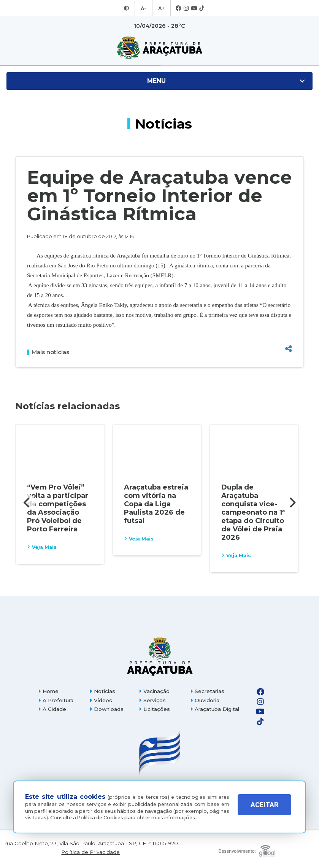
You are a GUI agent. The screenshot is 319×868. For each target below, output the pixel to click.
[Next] (292, 502)
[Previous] (27, 502)
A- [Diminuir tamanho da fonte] (144, 8)
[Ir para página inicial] (159, 48)
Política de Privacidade (90, 852)
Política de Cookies (100, 818)
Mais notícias (48, 352)
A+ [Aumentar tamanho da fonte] (161, 8)
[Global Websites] (247, 849)
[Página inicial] (159, 657)
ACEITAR (264, 809)
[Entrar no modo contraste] (127, 8)
